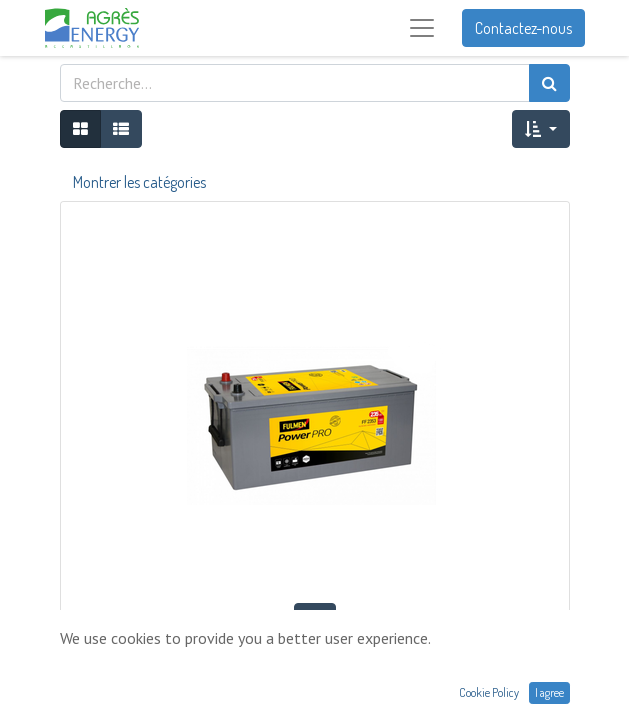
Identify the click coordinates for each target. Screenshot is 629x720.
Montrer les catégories (139, 182)
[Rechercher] (549, 83)
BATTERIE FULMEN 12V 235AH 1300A (315, 660)
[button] (540, 129)
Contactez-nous (523, 28)
